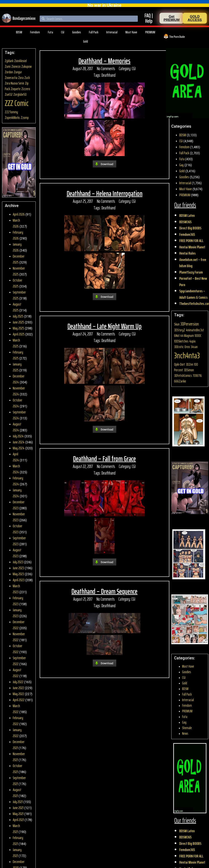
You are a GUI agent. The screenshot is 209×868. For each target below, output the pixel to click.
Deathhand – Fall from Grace (104, 459)
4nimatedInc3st (195, 330)
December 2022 (19, 625)
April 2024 (16, 457)
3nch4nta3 (187, 356)
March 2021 (16, 829)
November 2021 (19, 757)
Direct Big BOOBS (190, 228)
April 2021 (18, 820)
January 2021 (17, 853)
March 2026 (16, 223)
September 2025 (19, 295)
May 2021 (18, 814)
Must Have (131, 32)
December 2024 (19, 379)
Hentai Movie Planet (192, 247)
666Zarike (180, 381)
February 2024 (18, 481)
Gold (86, 41)
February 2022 (18, 721)
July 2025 (18, 316)
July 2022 (18, 682)
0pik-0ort (180, 364)
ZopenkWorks (12, 118)
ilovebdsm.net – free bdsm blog (193, 263)
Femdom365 (187, 234)
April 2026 (19, 214)
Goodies (77, 32)
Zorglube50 (20, 94)
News (185, 733)
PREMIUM (150, 32)
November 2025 (19, 271)
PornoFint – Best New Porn (193, 282)
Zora (21, 78)
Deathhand (108, 75)
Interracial (112, 32)
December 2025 (19, 259)
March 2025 (16, 343)
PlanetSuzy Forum (191, 272)
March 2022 (16, 709)
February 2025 (18, 355)
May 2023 (18, 574)
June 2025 (18, 322)
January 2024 (17, 493)
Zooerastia (11, 78)
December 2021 (19, 745)
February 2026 (18, 235)
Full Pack (94, 32)
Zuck (27, 78)
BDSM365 (185, 222)
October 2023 (18, 529)
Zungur (18, 72)
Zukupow (27, 66)
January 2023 (17, 613)
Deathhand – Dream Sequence (104, 591)
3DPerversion (190, 324)
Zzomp (25, 118)
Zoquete (16, 89)
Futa (50, 32)
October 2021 (18, 769)
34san (194, 347)
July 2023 (18, 562)
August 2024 (17, 427)
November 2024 (19, 391)
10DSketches (181, 341)
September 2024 (19, 415)
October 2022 (18, 649)
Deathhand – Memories (104, 61)
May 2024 (19, 448)
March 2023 (16, 589)
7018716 (197, 376)
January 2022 (17, 733)
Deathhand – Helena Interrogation (104, 194)
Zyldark (9, 61)
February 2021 (18, 841)
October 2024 (18, 403)
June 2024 (19, 442)
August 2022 (17, 673)
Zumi (8, 66)
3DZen (190, 364)
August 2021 (17, 793)
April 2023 (19, 580)
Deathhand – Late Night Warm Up (104, 326)
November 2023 (19, 517)
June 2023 (18, 568)
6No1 (177, 336)
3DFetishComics (183, 376)
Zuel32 (9, 94)
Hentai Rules (187, 253)
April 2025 (19, 334)
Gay (181, 165)
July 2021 (18, 802)
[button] (172, 18)
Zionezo (16, 66)
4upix (192, 341)
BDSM (19, 32)
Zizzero (26, 89)
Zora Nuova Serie (14, 83)
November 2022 (19, 637)
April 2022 (19, 700)
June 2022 (18, 688)
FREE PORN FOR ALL (191, 241)
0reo (187, 347)
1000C (198, 336)
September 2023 (19, 541)
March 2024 (16, 469)
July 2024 (18, 436)
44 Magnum (187, 336)
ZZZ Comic (17, 103)
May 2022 (18, 694)
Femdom (35, 32)
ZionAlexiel (20, 61)
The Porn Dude (177, 37)
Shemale (187, 728)
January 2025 (17, 367)
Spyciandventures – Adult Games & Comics (193, 294)
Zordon (9, 72)
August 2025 (17, 307)
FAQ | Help (149, 18)
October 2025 (18, 283)
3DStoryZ (180, 330)
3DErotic (179, 347)
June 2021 (18, 808)
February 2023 (18, 601)
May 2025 (18, 328)
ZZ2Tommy (11, 112)
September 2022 (19, 661)
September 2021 (19, 781)
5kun (177, 324)
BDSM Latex (187, 215)
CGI (63, 32)
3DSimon (189, 370)
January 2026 (17, 247)
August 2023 (17, 553)
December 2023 (19, 505)
